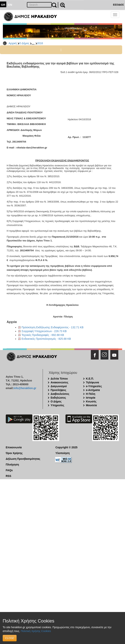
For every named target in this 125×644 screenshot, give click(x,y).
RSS (8, 476)
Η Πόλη (91, 394)
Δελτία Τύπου (59, 379)
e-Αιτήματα (93, 390)
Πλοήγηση (12, 465)
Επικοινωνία (14, 447)
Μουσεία (91, 405)
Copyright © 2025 (66, 447)
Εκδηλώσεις (58, 398)
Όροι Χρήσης (14, 453)
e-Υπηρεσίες (94, 386)
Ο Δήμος (24, 43)
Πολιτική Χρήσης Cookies (36, 631)
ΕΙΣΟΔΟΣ (118, 5)
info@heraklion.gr (25, 388)
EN (10, 5)
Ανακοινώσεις (59, 382)
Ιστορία (91, 398)
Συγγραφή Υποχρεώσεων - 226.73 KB (44, 331)
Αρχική (13, 43)
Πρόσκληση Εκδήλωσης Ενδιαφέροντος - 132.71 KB (52, 327)
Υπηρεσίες (57, 405)
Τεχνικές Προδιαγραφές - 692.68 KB (43, 335)
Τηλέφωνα (92, 382)
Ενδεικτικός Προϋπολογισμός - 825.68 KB (46, 339)
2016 (40, 43)
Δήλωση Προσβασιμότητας (23, 459)
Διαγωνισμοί (59, 386)
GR (3, 5)
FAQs (9, 470)
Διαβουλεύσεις (60, 394)
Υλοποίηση (63, 453)
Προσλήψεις (58, 390)
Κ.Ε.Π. (90, 379)
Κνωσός (91, 401)
